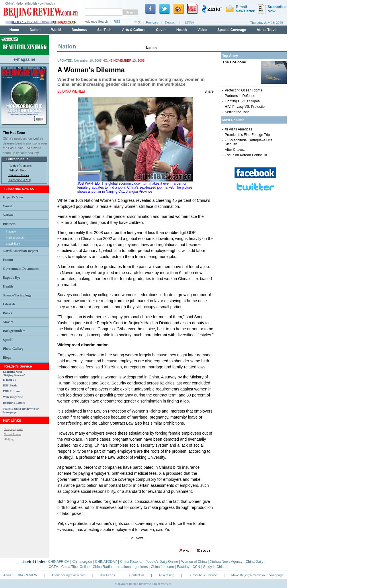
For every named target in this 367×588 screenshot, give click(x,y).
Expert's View (13, 197)
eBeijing (9, 439)
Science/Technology (17, 295)
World (8, 206)
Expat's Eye (12, 278)
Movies (8, 322)
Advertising (166, 575)
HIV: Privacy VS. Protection (246, 107)
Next (139, 538)
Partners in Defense (240, 96)
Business (9, 224)
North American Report (21, 251)
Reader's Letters (14, 403)
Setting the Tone (237, 112)
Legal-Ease (13, 243)
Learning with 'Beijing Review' (14, 373)
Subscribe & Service (203, 575)
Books (7, 313)
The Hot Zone (14, 133)
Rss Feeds (107, 575)
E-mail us (9, 380)
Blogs (7, 358)
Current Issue (17, 159)
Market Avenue (12, 434)
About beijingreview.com (69, 575)
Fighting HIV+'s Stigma (242, 101)
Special (8, 340)
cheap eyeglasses (13, 429)
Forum (8, 260)
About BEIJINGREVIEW (20, 575)
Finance (11, 231)
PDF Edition (11, 391)
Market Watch (15, 237)
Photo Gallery (13, 349)
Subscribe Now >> (19, 189)
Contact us (137, 575)
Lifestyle (9, 304)
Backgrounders (14, 331)
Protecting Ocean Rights (243, 90)
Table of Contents (20, 165)
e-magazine (24, 59)
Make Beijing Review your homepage (257, 575)
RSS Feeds (10, 385)
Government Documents (21, 269)
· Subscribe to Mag (20, 180)
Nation (8, 215)
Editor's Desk (18, 170)
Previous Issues (19, 175)
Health (8, 286)
